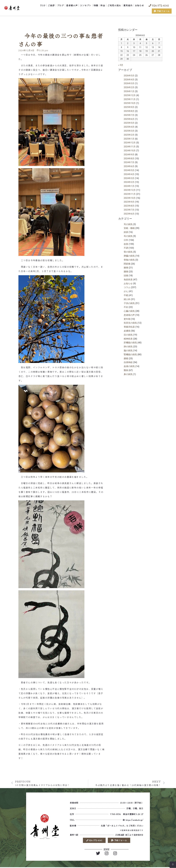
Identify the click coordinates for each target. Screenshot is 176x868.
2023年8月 (129, 206)
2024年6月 (129, 166)
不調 (126, 248)
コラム (127, 287)
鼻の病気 (128, 374)
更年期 (127, 319)
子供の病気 (129, 303)
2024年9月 (129, 155)
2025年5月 (129, 123)
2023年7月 (129, 210)
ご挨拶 (51, 5)
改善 (126, 244)
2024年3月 (129, 178)
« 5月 (121, 65)
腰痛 (126, 272)
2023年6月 (129, 214)
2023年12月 (130, 190)
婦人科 (127, 299)
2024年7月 (129, 162)
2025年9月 (129, 107)
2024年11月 (130, 147)
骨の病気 (128, 252)
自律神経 (128, 362)
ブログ (61, 5)
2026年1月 (129, 91)
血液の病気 (129, 366)
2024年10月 (130, 151)
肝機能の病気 (130, 343)
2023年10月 (130, 198)
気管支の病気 (130, 323)
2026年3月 (129, 83)
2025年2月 (129, 135)
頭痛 (126, 276)
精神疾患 (128, 339)
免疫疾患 (128, 280)
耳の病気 (128, 224)
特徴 (96, 5)
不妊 (126, 307)
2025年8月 (129, 111)
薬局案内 (128, 5)
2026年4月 (129, 80)
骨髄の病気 (129, 260)
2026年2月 (129, 87)
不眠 (126, 295)
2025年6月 (129, 119)
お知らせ (139, 5)
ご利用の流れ (114, 5)
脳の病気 (128, 351)
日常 (126, 240)
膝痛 (126, 268)
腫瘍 (126, 358)
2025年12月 (130, 95)
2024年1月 (129, 186)
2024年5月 (129, 170)
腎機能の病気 (130, 355)
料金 (103, 5)
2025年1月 (129, 139)
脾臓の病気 (129, 256)
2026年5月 (129, 76)
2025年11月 (130, 99)
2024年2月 (129, 182)
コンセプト (86, 5)
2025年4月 (129, 127)
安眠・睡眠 (129, 228)
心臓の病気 (129, 311)
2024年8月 (129, 159)
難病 (126, 370)
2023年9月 (129, 202)
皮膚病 (127, 331)
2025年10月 (130, 103)
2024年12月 (130, 143)
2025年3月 (129, 131)
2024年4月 (129, 174)
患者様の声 (72, 5)
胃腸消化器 (129, 327)
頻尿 (126, 232)
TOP (43, 5)
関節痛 (127, 264)
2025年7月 (129, 115)
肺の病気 (128, 347)
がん (126, 291)
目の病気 (128, 335)
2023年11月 (130, 194)
